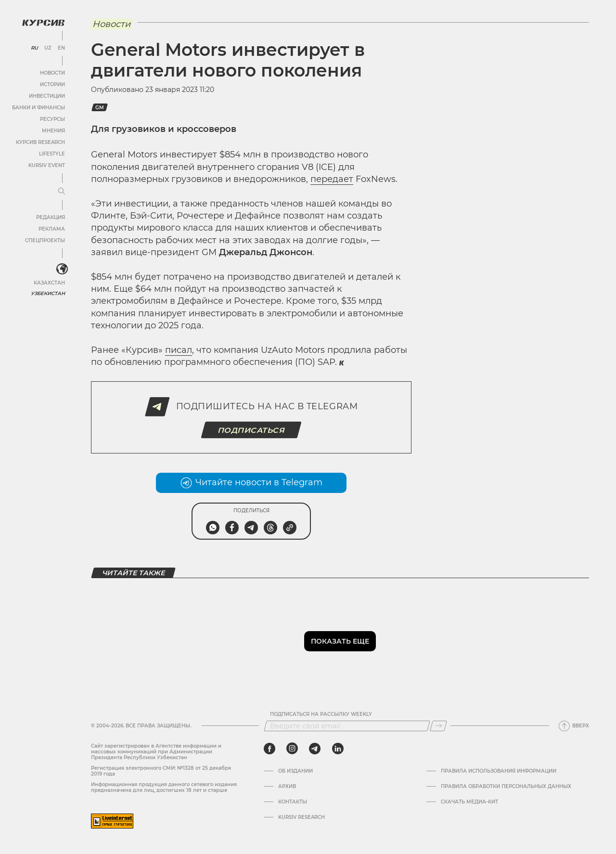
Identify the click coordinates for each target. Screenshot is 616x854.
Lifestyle (52, 154)
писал (179, 350)
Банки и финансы (38, 108)
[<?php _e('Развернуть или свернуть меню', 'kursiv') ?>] (62, 269)
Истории (52, 84)
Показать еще (340, 641)
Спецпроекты (45, 240)
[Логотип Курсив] (43, 23)
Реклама (52, 229)
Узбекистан (48, 293)
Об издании (295, 771)
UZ (48, 48)
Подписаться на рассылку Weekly (321, 714)
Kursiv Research (302, 817)
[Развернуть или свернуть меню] (62, 192)
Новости (52, 73)
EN (61, 48)
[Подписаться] (438, 726)
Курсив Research (40, 142)
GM (100, 108)
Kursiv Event (47, 165)
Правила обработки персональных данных (506, 787)
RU (34, 48)
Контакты (293, 802)
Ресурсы (52, 119)
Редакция (51, 217)
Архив (287, 787)
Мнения (53, 131)
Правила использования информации (499, 771)
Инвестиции (47, 96)
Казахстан (49, 283)
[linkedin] (338, 749)
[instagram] (292, 749)
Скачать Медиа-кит (469, 802)
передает (332, 179)
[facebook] (269, 749)
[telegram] (315, 749)
